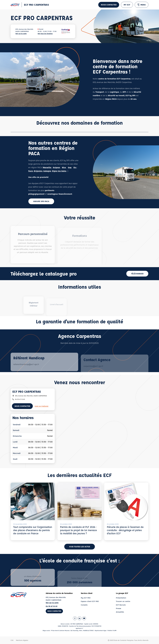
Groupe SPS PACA (41, 201)
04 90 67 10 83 (52, 606)
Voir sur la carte (21, 34)
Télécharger (137, 274)
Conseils (84, 605)
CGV (12, 640)
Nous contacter (109, 5)
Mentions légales (22, 640)
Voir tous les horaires (45, 34)
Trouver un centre (123, 601)
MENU (142, 5)
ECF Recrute (121, 605)
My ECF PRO (86, 598)
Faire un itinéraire (42, 406)
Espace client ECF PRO (90, 601)
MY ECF (127, 5)
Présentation (121, 598)
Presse (119, 608)
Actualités (120, 612)
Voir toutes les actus (80, 547)
